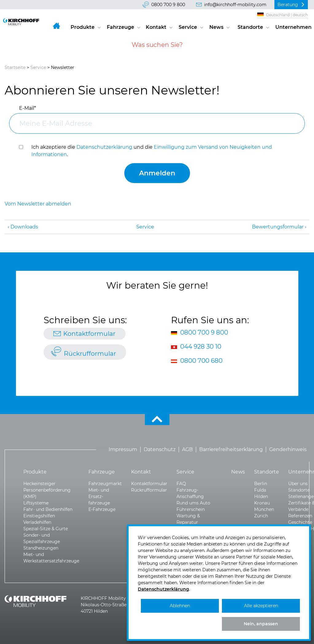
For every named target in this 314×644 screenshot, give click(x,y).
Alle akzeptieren (261, 606)
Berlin (261, 484)
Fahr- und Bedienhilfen (48, 509)
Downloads (24, 227)
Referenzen (300, 516)
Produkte (83, 27)
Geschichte (300, 522)
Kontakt (156, 27)
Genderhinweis (288, 449)
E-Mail (27, 108)
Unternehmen (293, 27)
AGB (187, 449)
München (264, 509)
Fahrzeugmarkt (105, 484)
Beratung (288, 5)
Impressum (123, 449)
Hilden (261, 496)
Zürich (261, 516)
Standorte (250, 27)
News (216, 27)
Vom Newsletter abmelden (38, 204)
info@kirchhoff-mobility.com (235, 5)
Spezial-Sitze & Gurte (46, 529)
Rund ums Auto (193, 503)
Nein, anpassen (261, 624)
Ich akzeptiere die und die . (152, 151)
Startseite (15, 67)
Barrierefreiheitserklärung (231, 449)
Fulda (260, 490)
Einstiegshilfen (39, 516)
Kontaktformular (89, 333)
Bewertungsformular (278, 227)
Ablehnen (180, 606)
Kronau (262, 503)
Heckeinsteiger (39, 484)
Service (188, 27)
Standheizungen (41, 548)
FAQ (181, 484)
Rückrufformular (90, 353)
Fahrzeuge (120, 27)
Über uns (298, 484)
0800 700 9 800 (168, 5)
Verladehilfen (37, 522)
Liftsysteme (36, 503)
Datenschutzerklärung (104, 147)
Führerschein (191, 509)
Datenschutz (160, 449)
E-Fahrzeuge (102, 509)
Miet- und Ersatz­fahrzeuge (99, 496)
